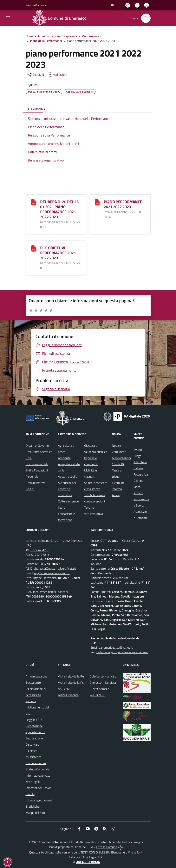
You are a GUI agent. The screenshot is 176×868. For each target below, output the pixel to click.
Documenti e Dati (37, 464)
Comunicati (119, 452)
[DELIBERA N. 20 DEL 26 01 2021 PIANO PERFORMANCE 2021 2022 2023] (34, 202)
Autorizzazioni (67, 483)
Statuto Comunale (37, 769)
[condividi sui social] (36, 75)
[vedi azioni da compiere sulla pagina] (57, 75)
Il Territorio (140, 462)
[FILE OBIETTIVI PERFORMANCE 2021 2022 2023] (34, 248)
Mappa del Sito (35, 813)
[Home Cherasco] (62, 18)
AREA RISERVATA (86, 862)
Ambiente (64, 458)
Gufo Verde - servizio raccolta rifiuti (112, 676)
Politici (30, 489)
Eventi (138, 450)
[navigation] (8, 18)
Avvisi (116, 495)
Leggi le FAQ (34, 720)
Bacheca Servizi (36, 763)
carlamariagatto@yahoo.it (116, 647)
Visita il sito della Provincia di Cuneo (81, 683)
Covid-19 (118, 464)
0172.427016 (40, 555)
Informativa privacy (38, 775)
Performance (90, 36)
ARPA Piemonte (68, 695)
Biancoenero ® (121, 852)
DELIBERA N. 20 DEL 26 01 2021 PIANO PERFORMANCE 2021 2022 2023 (59, 209)
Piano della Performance (46, 41)
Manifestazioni (121, 458)
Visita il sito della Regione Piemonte (81, 676)
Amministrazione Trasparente (58, 36)
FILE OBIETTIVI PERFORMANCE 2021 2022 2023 (58, 253)
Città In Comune (107, 847)
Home (29, 36)
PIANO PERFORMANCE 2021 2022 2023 (123, 204)
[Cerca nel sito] (146, 18)
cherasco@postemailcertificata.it (55, 568)
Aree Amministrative (39, 452)
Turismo (89, 507)
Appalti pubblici (68, 476)
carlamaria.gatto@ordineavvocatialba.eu (122, 652)
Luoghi (138, 456)
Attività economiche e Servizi (141, 499)
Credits (30, 794)
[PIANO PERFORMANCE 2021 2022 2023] (97, 202)
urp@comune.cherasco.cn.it (52, 573)
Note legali (33, 782)
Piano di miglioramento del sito (37, 707)
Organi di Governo (37, 446)
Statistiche (33, 806)
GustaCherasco (99, 689)
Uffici (29, 458)
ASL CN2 (64, 689)
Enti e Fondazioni (37, 470)
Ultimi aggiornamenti (39, 800)
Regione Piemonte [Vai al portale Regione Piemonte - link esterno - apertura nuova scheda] (36, 5)
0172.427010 (39, 550)
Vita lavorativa (94, 514)
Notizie (116, 446)
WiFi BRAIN (97, 695)
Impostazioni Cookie (38, 788)
